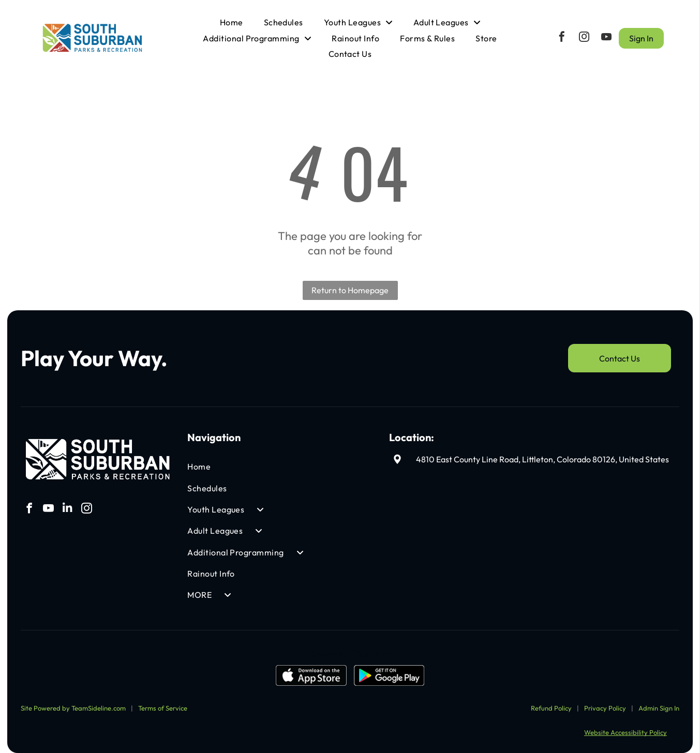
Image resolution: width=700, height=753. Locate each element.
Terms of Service (163, 701)
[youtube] (606, 34)
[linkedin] (67, 502)
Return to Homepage (350, 283)
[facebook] (562, 34)
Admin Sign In (659, 701)
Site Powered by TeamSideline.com (73, 701)
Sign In (641, 35)
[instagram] (584, 34)
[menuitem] (232, 19)
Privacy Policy (605, 701)
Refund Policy (551, 701)
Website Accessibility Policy (625, 725)
